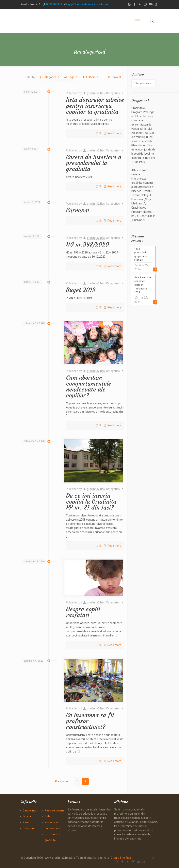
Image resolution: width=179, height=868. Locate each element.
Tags (71, 77)
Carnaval (78, 210)
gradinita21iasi (96, 93)
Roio (129, 858)
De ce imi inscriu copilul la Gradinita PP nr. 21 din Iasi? (91, 502)
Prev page (60, 781)
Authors (91, 77)
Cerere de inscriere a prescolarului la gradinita (94, 163)
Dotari (48, 816)
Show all (114, 77)
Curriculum (30, 828)
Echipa (27, 816)
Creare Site (118, 858)
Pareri (26, 822)
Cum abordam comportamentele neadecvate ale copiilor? (89, 386)
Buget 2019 (81, 290)
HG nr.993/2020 (88, 244)
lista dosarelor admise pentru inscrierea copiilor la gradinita (95, 106)
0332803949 (54, 4)
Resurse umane (55, 810)
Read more (114, 133)
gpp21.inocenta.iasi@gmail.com (88, 4)
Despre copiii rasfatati (83, 612)
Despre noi (29, 810)
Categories (49, 77)
